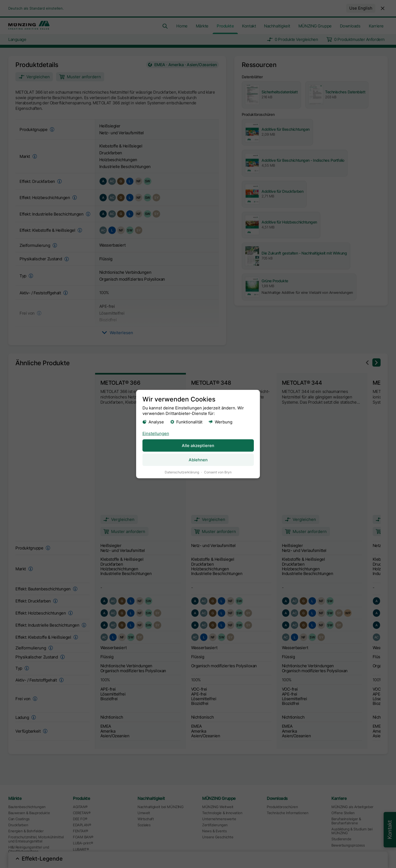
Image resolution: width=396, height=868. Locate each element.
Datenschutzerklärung (182, 472)
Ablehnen (198, 460)
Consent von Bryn (218, 472)
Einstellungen (156, 433)
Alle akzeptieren (198, 445)
